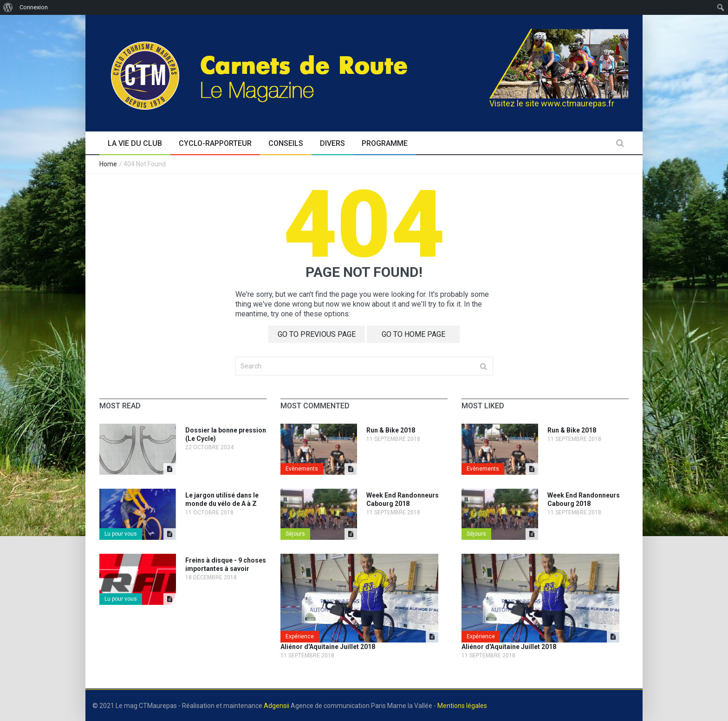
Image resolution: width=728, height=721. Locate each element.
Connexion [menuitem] (34, 7)
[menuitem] (8, 7)
